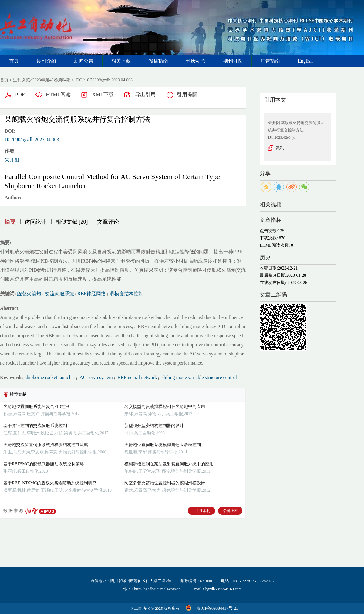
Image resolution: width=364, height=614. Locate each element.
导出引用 (145, 95)
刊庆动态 (196, 61)
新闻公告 (84, 61)
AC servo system (96, 377)
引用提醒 (187, 95)
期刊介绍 (46, 61)
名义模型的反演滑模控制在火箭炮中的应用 (165, 407)
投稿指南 (158, 61)
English (305, 61)
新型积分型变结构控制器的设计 (154, 426)
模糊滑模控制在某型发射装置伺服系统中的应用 (169, 464)
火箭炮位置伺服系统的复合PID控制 (37, 407)
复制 (280, 148)
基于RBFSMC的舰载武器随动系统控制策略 (44, 464)
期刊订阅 (233, 61)
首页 (14, 61)
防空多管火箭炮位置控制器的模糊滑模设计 (165, 483)
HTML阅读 (58, 95)
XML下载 (103, 95)
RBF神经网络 (92, 294)
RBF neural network (137, 377)
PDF (20, 95)
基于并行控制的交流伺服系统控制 (35, 426)
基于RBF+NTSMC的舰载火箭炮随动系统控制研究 (50, 483)
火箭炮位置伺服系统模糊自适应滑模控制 (163, 445)
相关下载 (121, 61)
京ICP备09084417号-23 (217, 608)
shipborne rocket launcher (50, 377)
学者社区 (230, 511)
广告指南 (270, 61)
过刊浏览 (22, 80)
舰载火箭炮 (29, 294)
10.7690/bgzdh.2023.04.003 (32, 139)
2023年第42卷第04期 (52, 80)
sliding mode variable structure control (199, 377)
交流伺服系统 (59, 294)
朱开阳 (12, 160)
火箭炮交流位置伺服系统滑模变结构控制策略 (46, 445)
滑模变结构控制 (126, 294)
